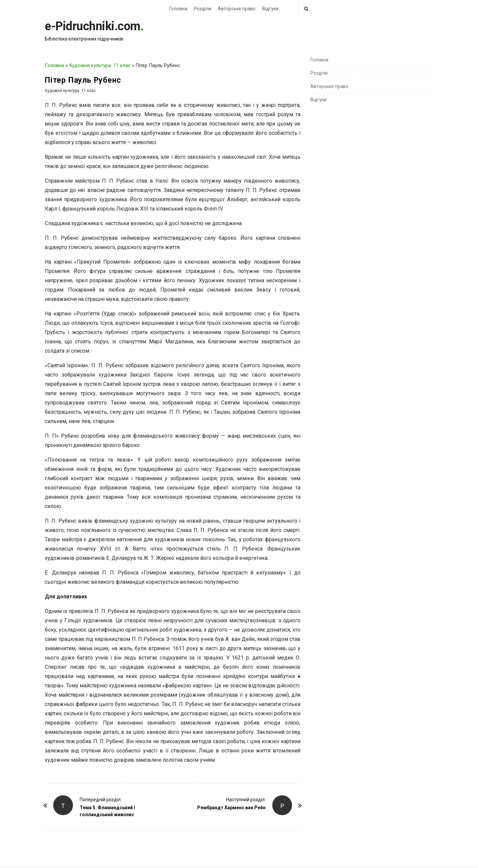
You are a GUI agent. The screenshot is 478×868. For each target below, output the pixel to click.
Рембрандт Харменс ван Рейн (231, 808)
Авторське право (237, 9)
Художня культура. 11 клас (100, 65)
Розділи (202, 9)
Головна (178, 9)
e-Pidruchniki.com (93, 26)
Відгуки (270, 9)
